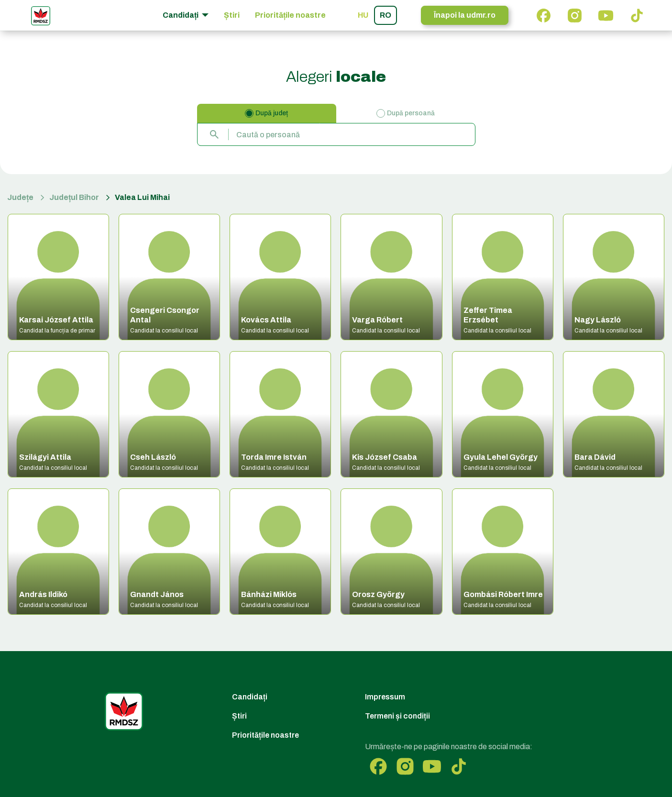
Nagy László (598, 320)
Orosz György (378, 594)
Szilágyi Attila (45, 457)
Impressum (385, 697)
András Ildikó (43, 594)
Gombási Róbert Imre (503, 594)
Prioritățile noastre (290, 15)
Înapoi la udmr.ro (465, 15)
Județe (20, 197)
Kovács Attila (266, 320)
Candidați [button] (181, 15)
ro (386, 15)
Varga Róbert (377, 320)
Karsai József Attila (56, 320)
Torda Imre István (274, 457)
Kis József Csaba (385, 457)
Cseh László (153, 457)
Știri (232, 15)
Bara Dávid (595, 457)
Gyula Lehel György (501, 457)
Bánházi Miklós (269, 594)
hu (363, 15)
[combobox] (336, 134)
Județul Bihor (74, 197)
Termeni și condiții (397, 716)
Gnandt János (157, 594)
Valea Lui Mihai (142, 197)
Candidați (250, 697)
